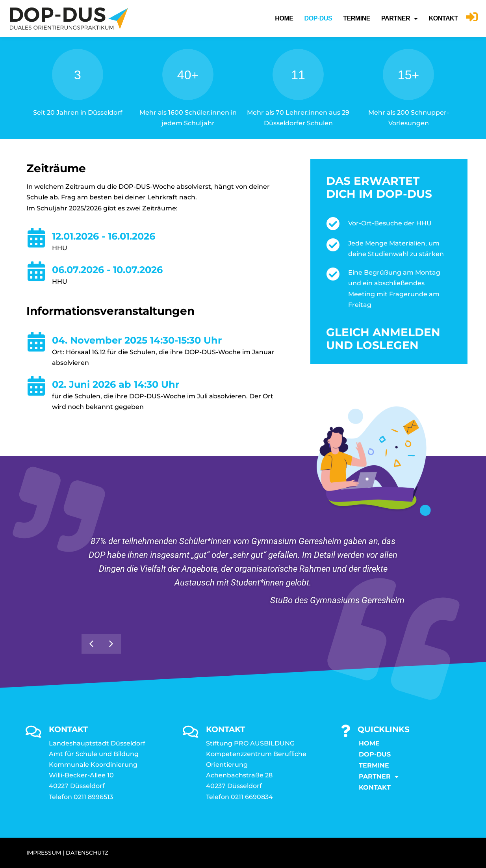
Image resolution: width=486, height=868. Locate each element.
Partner (400, 19)
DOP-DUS (318, 18)
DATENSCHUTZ (87, 853)
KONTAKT (443, 18)
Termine (357, 18)
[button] (111, 644)
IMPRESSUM (44, 853)
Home (284, 18)
